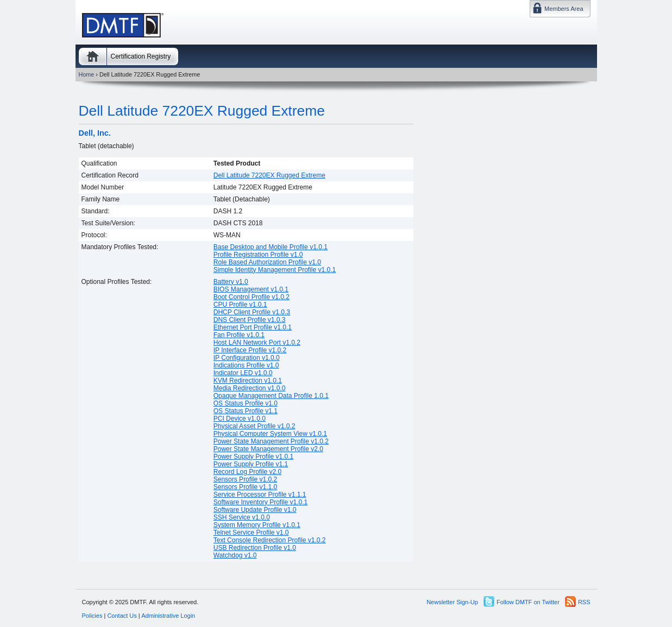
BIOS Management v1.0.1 (251, 289)
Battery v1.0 (231, 282)
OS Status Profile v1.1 (246, 411)
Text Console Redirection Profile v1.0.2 (270, 540)
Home (93, 56)
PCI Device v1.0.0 (240, 419)
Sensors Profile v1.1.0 (245, 487)
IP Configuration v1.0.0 (247, 358)
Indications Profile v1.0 (246, 365)
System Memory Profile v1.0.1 (257, 525)
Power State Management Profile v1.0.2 (271, 441)
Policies (92, 616)
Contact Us (122, 616)
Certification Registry (141, 56)
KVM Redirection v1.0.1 (248, 381)
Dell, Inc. (95, 133)
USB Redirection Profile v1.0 (255, 548)
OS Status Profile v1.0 (246, 403)
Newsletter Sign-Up (452, 602)
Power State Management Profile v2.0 (268, 449)
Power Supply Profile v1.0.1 (253, 457)
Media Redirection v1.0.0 (250, 388)
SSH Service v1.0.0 (242, 517)
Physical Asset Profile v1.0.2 (255, 426)
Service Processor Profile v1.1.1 (260, 495)
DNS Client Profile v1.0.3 (250, 320)
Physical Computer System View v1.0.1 (270, 434)
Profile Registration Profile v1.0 (258, 255)
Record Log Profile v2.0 (247, 472)
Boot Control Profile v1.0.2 (252, 297)
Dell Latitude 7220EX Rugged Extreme (202, 111)
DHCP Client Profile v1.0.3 (252, 312)
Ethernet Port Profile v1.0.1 (253, 327)
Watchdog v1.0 (235, 555)
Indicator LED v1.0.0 (243, 373)
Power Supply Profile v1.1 (251, 464)
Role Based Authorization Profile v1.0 (267, 262)
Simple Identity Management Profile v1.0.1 (275, 270)
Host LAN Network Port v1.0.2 (257, 343)
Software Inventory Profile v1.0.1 (260, 502)
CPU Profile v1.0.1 (240, 305)
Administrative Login (168, 616)
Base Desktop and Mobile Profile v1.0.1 (271, 247)
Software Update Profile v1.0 (255, 510)
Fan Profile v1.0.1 (239, 335)
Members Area (564, 9)
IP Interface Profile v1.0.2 (250, 350)
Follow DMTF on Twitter (528, 602)
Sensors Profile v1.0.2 (245, 479)
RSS (584, 602)
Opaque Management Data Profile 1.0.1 (271, 396)
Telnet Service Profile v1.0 (251, 533)
